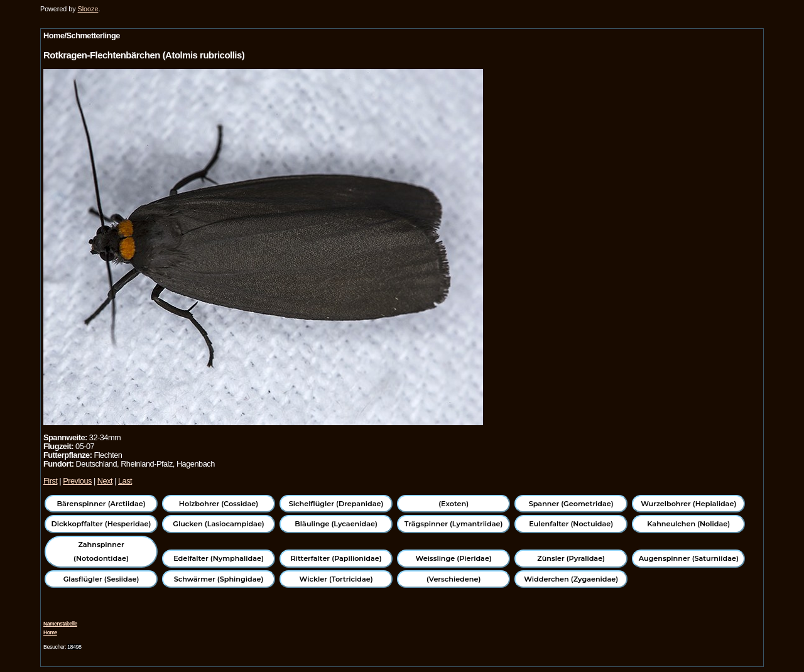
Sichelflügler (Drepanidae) (336, 504)
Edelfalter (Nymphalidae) (219, 558)
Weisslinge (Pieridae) (454, 558)
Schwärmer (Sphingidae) (219, 579)
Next (105, 481)
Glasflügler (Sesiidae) (101, 579)
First (50, 481)
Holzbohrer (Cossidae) (219, 504)
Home (50, 632)
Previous (77, 481)
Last (125, 481)
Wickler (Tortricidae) (336, 579)
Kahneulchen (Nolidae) (688, 524)
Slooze (88, 9)
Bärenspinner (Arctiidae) (101, 504)
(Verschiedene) (454, 579)
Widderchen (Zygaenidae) (571, 579)
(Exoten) (454, 504)
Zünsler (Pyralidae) (571, 558)
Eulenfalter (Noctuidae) (571, 524)
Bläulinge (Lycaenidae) (336, 524)
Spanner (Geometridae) (571, 504)
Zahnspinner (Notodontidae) (101, 551)
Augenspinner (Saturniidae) (689, 558)
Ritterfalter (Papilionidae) (336, 558)
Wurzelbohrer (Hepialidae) (688, 504)
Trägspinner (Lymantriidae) (454, 524)
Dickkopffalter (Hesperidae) (101, 524)
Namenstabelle (60, 624)
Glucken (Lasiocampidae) (218, 524)
